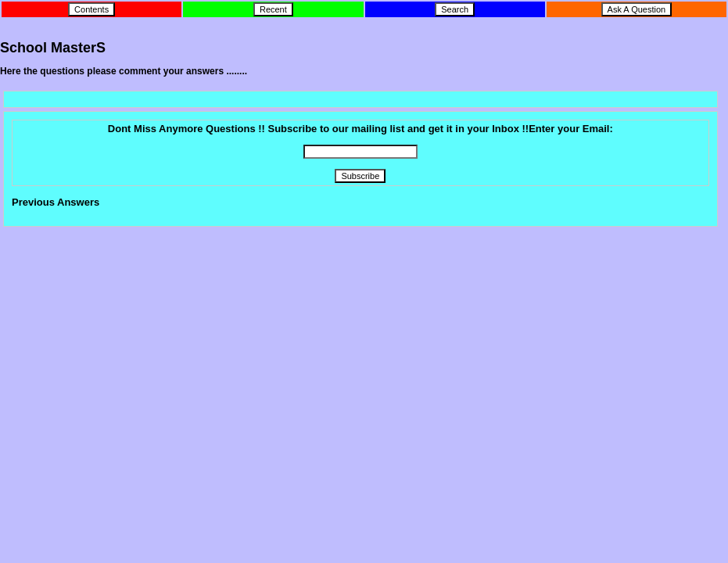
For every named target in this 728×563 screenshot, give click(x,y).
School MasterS (53, 48)
